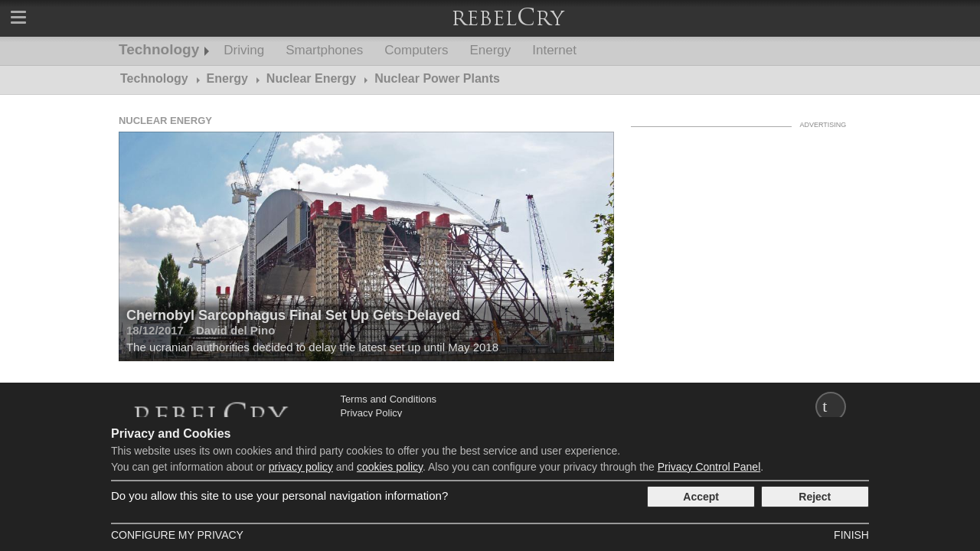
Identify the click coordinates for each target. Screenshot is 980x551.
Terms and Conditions (388, 399)
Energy (490, 50)
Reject (815, 497)
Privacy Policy (371, 413)
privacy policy (301, 467)
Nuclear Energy (165, 121)
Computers (416, 50)
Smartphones (324, 50)
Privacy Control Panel (709, 467)
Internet (554, 50)
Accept (701, 497)
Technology (159, 49)
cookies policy (390, 467)
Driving (244, 50)
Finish (851, 535)
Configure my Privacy (177, 535)
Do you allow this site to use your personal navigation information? (279, 496)
